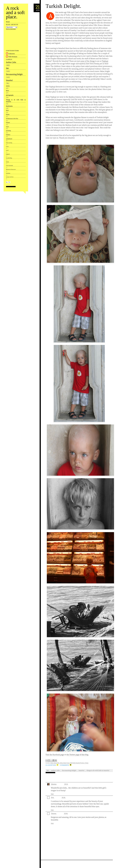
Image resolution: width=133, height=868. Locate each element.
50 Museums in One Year (12, 119)
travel (7, 150)
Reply (52, 794)
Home (8, 22)
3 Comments (64, 765)
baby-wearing (9, 143)
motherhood (9, 139)
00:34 (66, 784)
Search (9, 182)
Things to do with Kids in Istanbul (16, 101)
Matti (7, 110)
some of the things (88, 61)
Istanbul (9, 80)
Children (8, 135)
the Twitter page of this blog (77, 755)
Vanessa (54, 813)
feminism (8, 173)
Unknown (12, 54)
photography (10, 95)
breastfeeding (9, 158)
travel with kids (9, 166)
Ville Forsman (13, 57)
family (7, 162)
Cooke (7, 147)
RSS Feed (7, 182)
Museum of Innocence (11, 169)
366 (7, 68)
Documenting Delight (14, 74)
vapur (7, 127)
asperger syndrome (10, 177)
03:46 (66, 813)
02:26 (64, 797)
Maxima (54, 784)
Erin (53, 797)
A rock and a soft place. (15, 12)
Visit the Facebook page (55, 755)
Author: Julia (11, 62)
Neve (7, 91)
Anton (8, 86)
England (8, 154)
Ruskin (8, 115)
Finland (8, 123)
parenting (8, 131)
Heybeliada (9, 106)
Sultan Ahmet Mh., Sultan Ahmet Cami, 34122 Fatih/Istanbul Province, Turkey (69, 763)
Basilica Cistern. (75, 97)
